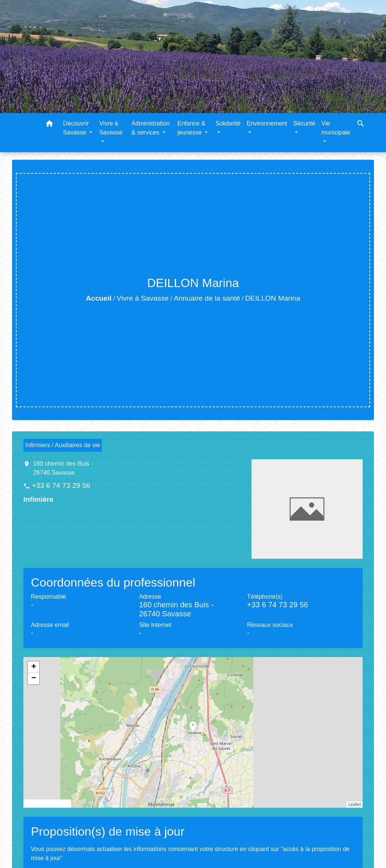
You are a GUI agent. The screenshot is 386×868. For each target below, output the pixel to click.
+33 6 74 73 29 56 (61, 485)
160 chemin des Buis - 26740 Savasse (63, 468)
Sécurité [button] (304, 123)
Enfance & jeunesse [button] (191, 128)
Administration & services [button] (151, 128)
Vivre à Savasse (142, 298)
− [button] (34, 679)
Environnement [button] (267, 123)
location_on (189, 723)
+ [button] (34, 667)
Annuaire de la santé (207, 298)
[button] (49, 125)
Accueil (99, 298)
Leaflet (355, 804)
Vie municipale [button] (336, 128)
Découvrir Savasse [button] (76, 128)
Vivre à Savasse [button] (111, 128)
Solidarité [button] (228, 123)
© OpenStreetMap (47, 804)
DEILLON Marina (273, 298)
